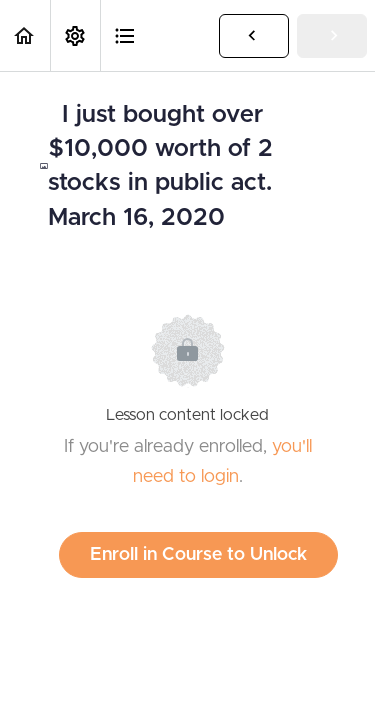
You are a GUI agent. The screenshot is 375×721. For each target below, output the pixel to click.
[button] (25, 35)
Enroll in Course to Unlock (198, 555)
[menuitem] (75, 35)
